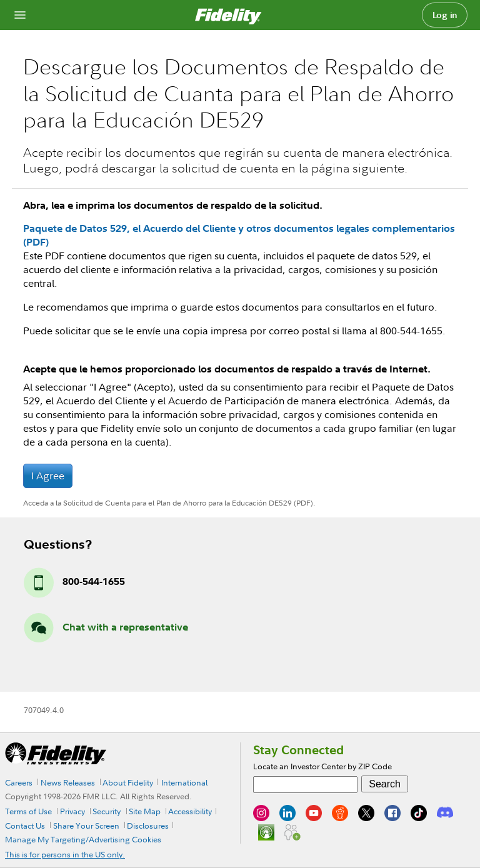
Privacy (72, 811)
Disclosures (148, 826)
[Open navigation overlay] (20, 15)
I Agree (48, 476)
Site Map (145, 811)
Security (107, 811)
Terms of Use (28, 811)
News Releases (68, 782)
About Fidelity (128, 782)
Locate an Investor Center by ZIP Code (322, 766)
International (184, 782)
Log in (445, 15)
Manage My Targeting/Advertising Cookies (83, 839)
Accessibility (190, 811)
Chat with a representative (125, 627)
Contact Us (25, 826)
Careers (19, 782)
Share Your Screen (86, 826)
